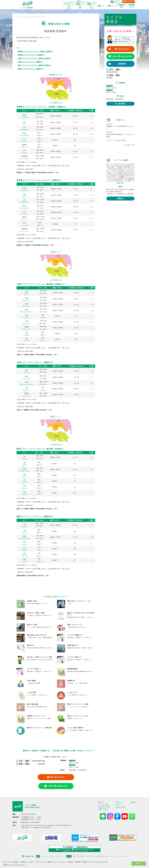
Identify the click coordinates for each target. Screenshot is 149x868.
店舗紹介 (120, 198)
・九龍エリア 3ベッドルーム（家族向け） (30, 62)
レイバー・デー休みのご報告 (116, 140)
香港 (74, 856)
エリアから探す (104, 805)
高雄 (82, 856)
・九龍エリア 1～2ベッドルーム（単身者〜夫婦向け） (34, 58)
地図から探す (103, 809)
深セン (102, 856)
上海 (94, 856)
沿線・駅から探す (105, 807)
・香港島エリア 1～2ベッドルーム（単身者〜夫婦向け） (35, 51)
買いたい (119, 805)
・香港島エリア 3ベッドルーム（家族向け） (31, 55)
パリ (64, 856)
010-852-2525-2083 (112, 72)
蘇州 (98, 856)
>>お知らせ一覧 (129, 145)
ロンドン (59, 856)
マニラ (116, 856)
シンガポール (123, 856)
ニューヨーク (45, 856)
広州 (107, 856)
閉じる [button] (139, 864)
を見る (132, 6)
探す (69, 4)
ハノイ (111, 856)
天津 (91, 856)
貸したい (119, 802)
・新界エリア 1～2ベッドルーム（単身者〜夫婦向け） (34, 65)
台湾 (78, 856)
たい (102, 6)
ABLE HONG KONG (32, 807)
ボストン (53, 856)
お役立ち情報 (121, 807)
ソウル (86, 856)
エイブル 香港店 (31, 805)
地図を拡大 (120, 183)
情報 (122, 6)
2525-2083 (109, 78)
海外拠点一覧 (29, 856)
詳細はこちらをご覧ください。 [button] (15, 865)
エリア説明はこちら (56, 103)
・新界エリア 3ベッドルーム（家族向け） (30, 69)
